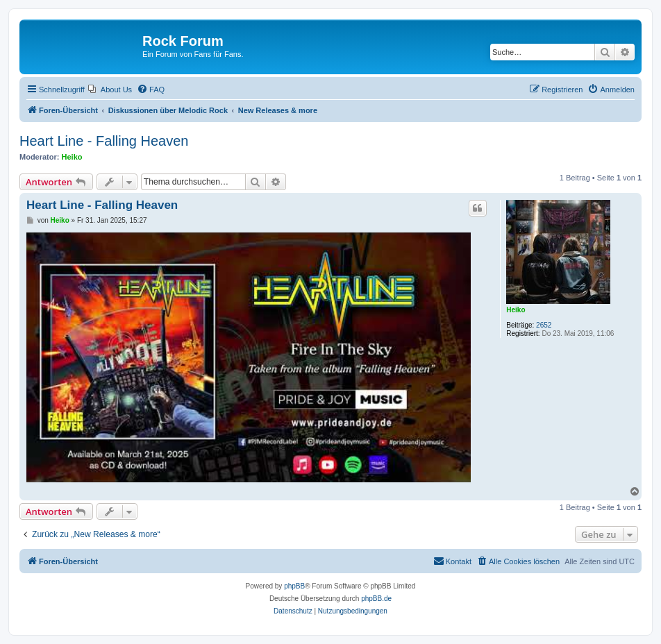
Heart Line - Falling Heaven (104, 141)
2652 (544, 325)
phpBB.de (376, 599)
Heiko (72, 157)
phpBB (294, 586)
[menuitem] (110, 90)
